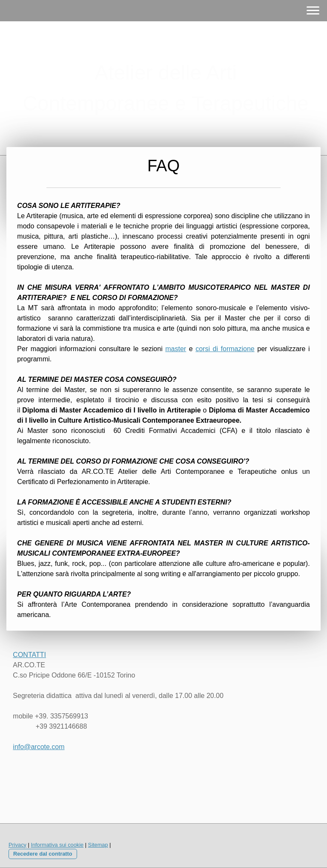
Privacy (17, 845)
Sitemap (98, 845)
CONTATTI (29, 655)
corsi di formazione (225, 349)
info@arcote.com (39, 747)
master (176, 349)
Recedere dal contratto (43, 854)
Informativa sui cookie (57, 845)
